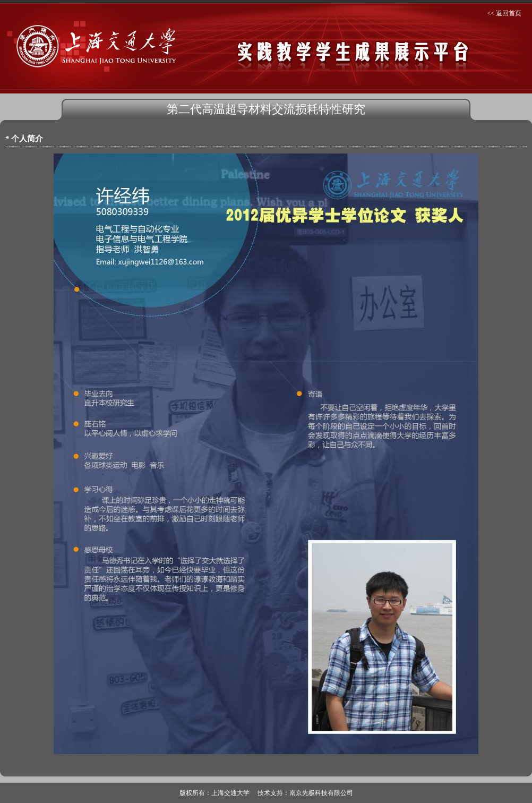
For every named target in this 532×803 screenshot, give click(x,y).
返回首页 (509, 13)
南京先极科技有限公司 (321, 793)
